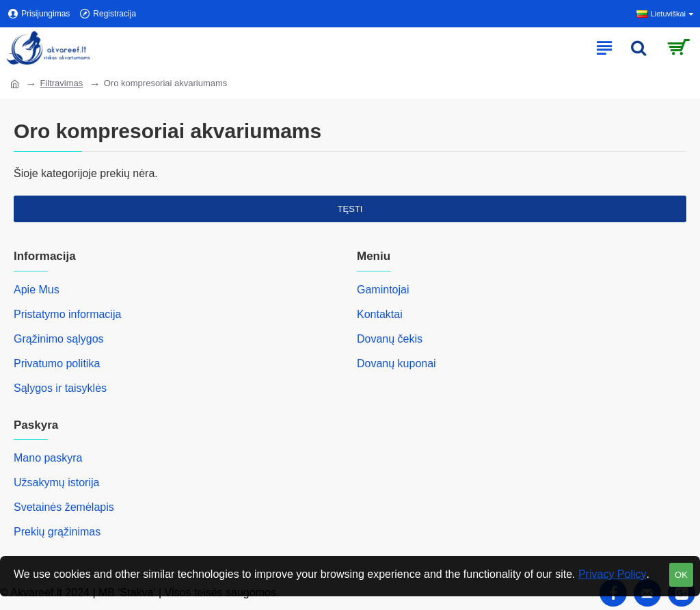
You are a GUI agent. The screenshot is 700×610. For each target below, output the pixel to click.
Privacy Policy (612, 574)
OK (681, 575)
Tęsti (350, 209)
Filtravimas (61, 83)
